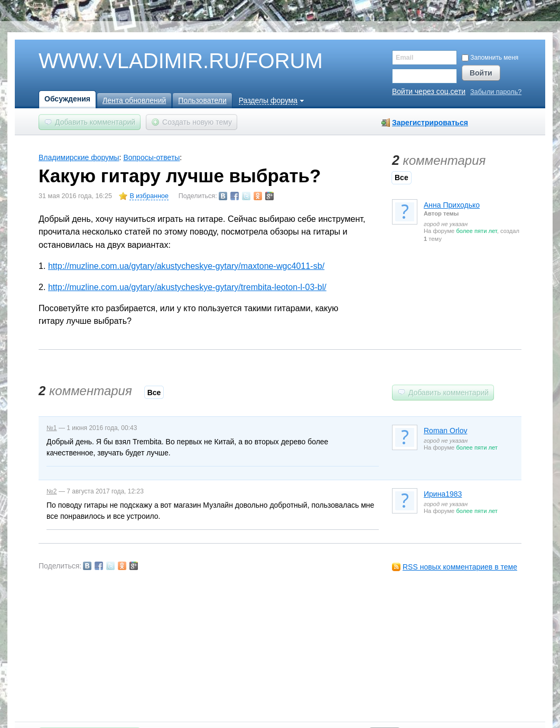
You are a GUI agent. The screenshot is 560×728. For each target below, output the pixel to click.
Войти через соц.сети (429, 91)
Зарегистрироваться (430, 123)
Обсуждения (67, 99)
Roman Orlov (445, 431)
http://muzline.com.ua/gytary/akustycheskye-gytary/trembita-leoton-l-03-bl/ (187, 287)
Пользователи (202, 100)
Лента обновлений (134, 100)
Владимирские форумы (79, 157)
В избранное (149, 196)
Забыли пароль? (496, 92)
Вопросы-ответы (151, 157)
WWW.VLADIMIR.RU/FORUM (163, 61)
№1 (52, 428)
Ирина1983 (443, 494)
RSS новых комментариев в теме (460, 567)
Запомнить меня (490, 58)
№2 (52, 491)
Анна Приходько (452, 205)
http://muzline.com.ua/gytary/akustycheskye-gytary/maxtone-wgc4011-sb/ (186, 266)
